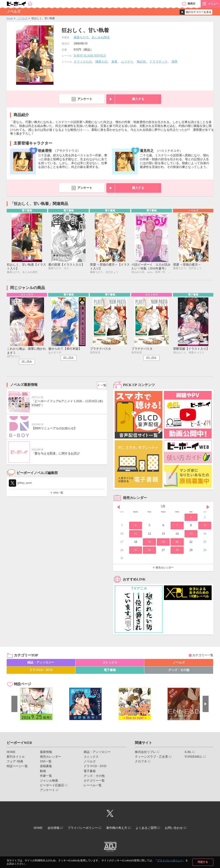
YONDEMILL (193, 758)
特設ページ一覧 (17, 767)
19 (149, 543)
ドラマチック (159, 62)
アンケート (85, 99)
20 (163, 543)
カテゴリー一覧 (203, 656)
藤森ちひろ (81, 37)
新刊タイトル (16, 758)
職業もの (101, 62)
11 (135, 535)
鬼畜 (114, 62)
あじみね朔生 (101, 37)
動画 (43, 772)
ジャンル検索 (49, 782)
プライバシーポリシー (170, 860)
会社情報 (49, 828)
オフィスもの (83, 62)
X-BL (188, 753)
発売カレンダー (165, 569)
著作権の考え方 (118, 828)
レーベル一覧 (93, 786)
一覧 (102, 385)
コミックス (110, 664)
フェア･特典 (15, 763)
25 (136, 551)
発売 (191, 4)
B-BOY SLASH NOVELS (90, 56)
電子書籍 (110, 671)
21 (177, 543)
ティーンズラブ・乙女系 (151, 758)
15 (191, 535)
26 (149, 551)
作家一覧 (46, 777)
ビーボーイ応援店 (52, 786)
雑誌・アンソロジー (41, 664)
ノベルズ (22, 18)
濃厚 (174, 62)
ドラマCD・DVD (41, 671)
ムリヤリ (127, 62)
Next (208, 508)
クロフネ (141, 763)
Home (10, 18)
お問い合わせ (181, 828)
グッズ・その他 (179, 671)
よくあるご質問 (150, 828)
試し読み (27, 363)
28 (177, 551)
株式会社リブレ (145, 753)
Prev (118, 508)
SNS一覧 (58, 494)
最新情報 (46, 753)
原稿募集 (46, 767)
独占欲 (141, 62)
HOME (11, 753)
